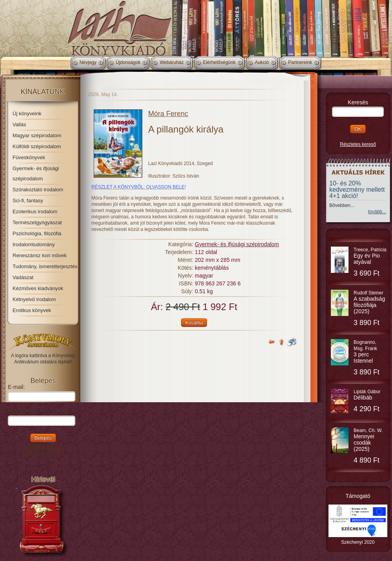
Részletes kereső (358, 144)
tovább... (377, 212)
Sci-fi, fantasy (28, 201)
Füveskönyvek (29, 157)
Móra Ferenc (168, 114)
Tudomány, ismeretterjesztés (45, 266)
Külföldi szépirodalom (37, 146)
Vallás (19, 124)
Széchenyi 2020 (358, 542)
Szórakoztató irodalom (38, 190)
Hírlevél (43, 479)
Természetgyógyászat (37, 222)
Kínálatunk (43, 92)
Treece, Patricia (370, 256)
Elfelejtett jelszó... (43, 453)
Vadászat (23, 277)
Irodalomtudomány (34, 244)
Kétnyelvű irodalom (34, 299)
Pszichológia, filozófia (37, 233)
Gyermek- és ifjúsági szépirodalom (237, 244)
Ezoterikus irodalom (35, 212)
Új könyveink (27, 113)
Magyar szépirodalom (37, 135)
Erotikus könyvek (32, 310)
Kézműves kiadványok (38, 288)
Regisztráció (43, 447)
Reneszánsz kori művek (40, 255)
